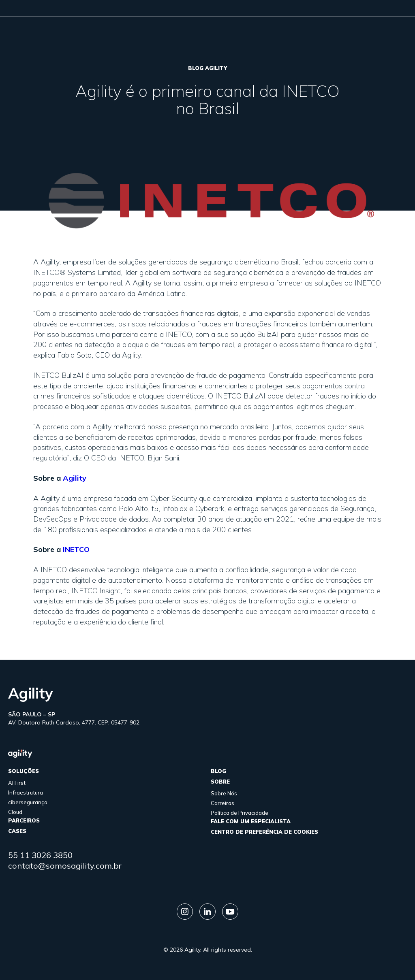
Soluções (24, 771)
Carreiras (222, 803)
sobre (220, 782)
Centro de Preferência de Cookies (264, 832)
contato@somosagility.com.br (65, 866)
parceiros (24, 820)
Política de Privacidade (240, 813)
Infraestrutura (26, 793)
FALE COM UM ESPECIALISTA (251, 821)
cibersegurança (28, 802)
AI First (17, 783)
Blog (218, 771)
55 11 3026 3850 (40, 855)
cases (17, 831)
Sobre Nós (224, 793)
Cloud (15, 812)
